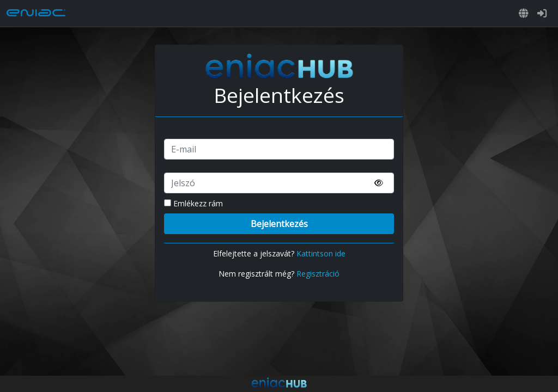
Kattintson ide (321, 253)
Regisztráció (318, 274)
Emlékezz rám (193, 203)
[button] (524, 13)
